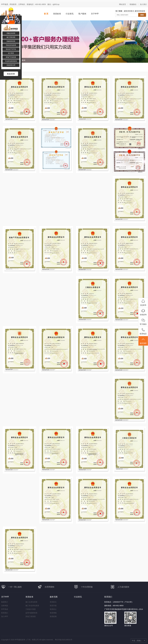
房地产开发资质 (11, 57)
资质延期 (53, 616)
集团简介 (5, 602)
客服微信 (133, 4)
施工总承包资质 (31, 602)
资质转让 (53, 609)
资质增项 (53, 613)
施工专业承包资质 (32, 606)
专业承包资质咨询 (11, 61)
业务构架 (5, 606)
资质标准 (57, 14)
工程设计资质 (31, 609)
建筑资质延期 (140, 11)
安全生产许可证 (11, 49)
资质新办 (53, 602)
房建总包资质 (11, 33)
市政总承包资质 (11, 45)
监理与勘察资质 (31, 613)
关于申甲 (95, 14)
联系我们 (5, 613)
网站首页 (123, 4)
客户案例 (82, 14)
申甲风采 (5, 609)
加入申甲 (5, 616)
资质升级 (53, 606)
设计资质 (11, 53)
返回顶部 (143, 341)
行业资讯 (70, 14)
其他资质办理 (11, 65)
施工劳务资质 (11, 37)
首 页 (46, 14)
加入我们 (143, 4)
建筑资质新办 (129, 11)
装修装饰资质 (11, 41)
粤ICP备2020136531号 (64, 640)
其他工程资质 (31, 616)
